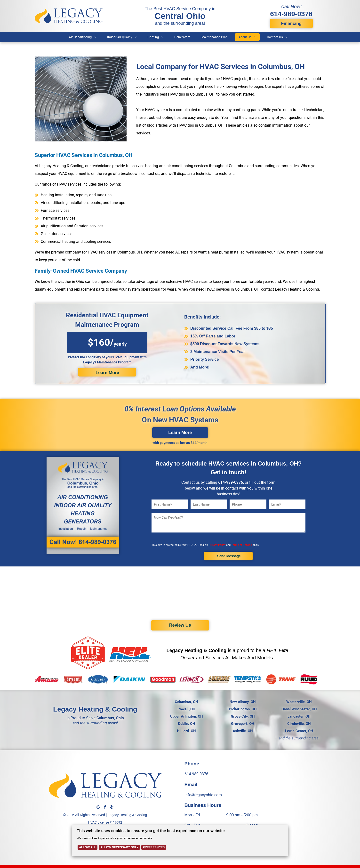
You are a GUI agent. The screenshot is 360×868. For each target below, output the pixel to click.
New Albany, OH (243, 702)
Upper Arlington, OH (187, 716)
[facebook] (105, 808)
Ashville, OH (243, 731)
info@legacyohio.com (203, 795)
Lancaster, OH (299, 716)
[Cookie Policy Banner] (180, 842)
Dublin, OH (187, 724)
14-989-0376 (231, 482)
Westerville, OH (299, 702)
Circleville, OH (299, 724)
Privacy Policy (218, 545)
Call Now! (291, 7)
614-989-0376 (291, 14)
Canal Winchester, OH (299, 709)
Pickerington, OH (243, 709)
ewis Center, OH (300, 731)
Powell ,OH (186, 709)
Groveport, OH (243, 724)
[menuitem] (83, 37)
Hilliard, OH (186, 731)
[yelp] (112, 808)
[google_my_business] (98, 808)
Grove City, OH (243, 716)
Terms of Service (243, 545)
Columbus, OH (186, 702)
